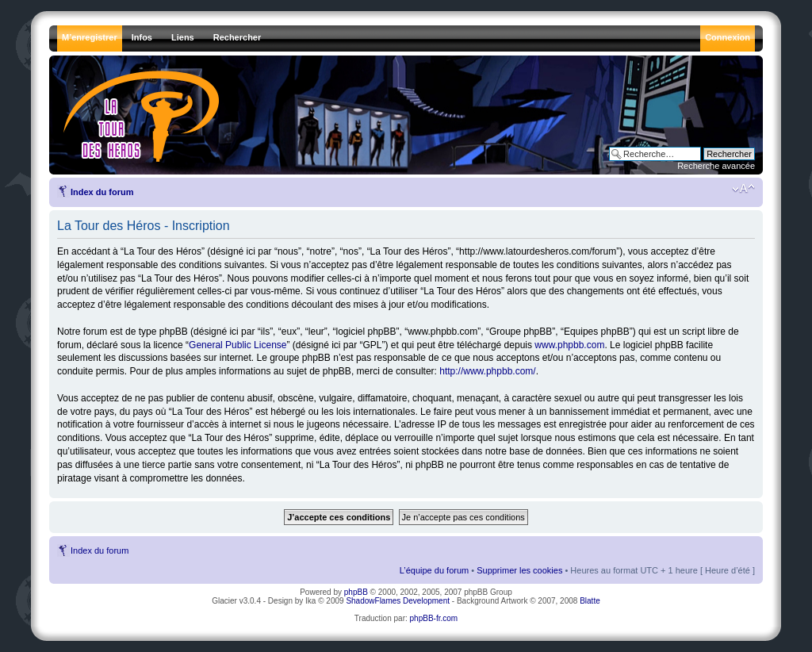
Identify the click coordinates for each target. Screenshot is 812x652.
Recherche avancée (716, 166)
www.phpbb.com (569, 345)
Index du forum (102, 192)
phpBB (356, 592)
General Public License (237, 345)
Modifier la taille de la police (743, 189)
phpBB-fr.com (434, 618)
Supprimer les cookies (519, 570)
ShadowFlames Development (398, 601)
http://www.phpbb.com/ (487, 371)
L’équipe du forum (434, 570)
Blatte (590, 601)
